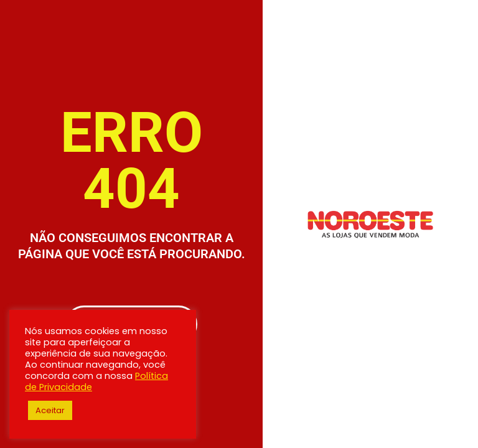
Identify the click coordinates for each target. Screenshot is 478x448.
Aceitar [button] (50, 410)
